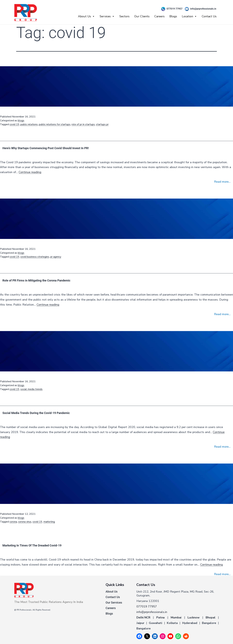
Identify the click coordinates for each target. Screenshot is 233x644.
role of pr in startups (83, 124)
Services (107, 16)
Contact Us (209, 16)
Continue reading (30, 172)
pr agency (56, 257)
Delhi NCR (143, 617)
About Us (86, 16)
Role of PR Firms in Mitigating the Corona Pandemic (36, 280)
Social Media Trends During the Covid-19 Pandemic (36, 413)
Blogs (173, 16)
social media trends (31, 389)
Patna (160, 617)
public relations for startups (55, 124)
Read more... (222, 182)
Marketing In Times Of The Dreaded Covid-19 (32, 545)
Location (189, 16)
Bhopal (211, 617)
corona (13, 522)
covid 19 (14, 124)
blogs (21, 121)
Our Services (114, 603)
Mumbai (176, 617)
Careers (159, 16)
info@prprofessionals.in (199, 9)
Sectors (124, 16)
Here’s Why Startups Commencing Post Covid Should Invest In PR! (46, 148)
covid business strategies (35, 257)
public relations (29, 124)
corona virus (25, 522)
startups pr (102, 124)
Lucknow (194, 617)
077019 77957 (171, 9)
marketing (49, 522)
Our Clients (142, 16)
